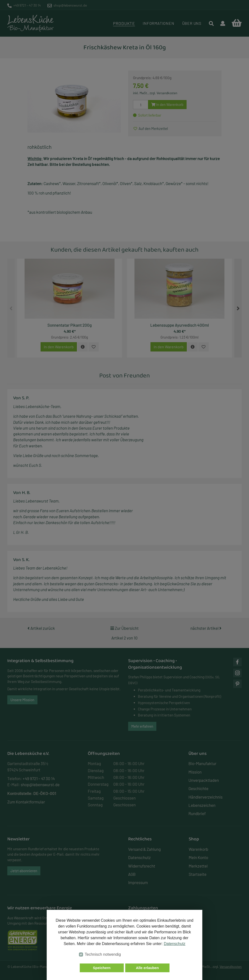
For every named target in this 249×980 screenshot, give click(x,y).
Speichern (102, 968)
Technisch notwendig (103, 954)
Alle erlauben (147, 968)
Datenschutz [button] (174, 944)
